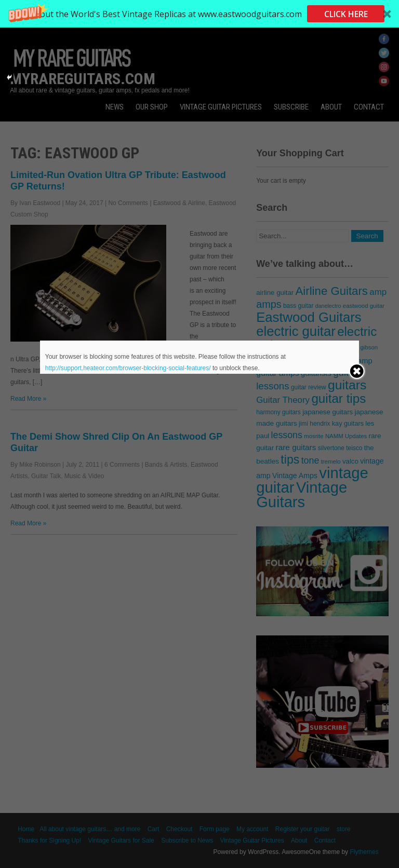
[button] (199, 14)
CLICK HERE (346, 14)
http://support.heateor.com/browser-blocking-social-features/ (128, 368)
